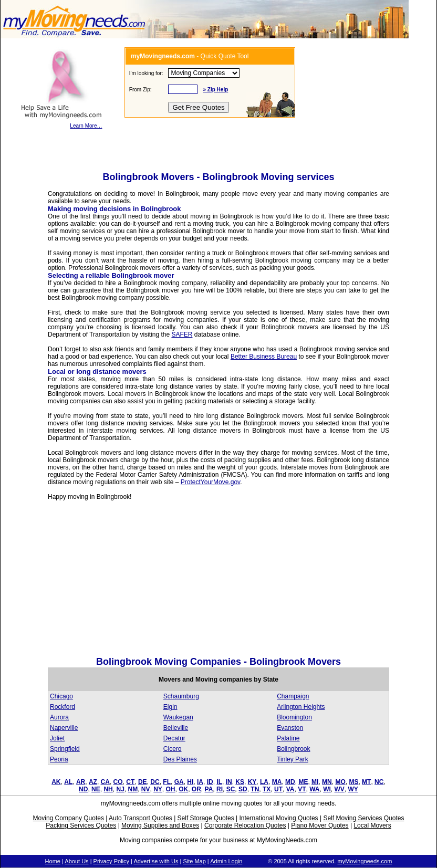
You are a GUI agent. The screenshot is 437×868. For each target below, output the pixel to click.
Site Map (194, 861)
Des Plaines (180, 759)
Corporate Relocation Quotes (245, 825)
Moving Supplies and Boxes (160, 825)
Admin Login (226, 861)
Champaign (293, 696)
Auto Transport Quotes (141, 818)
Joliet (57, 738)
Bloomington (294, 717)
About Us (76, 861)
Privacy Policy (111, 861)
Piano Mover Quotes (320, 825)
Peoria (59, 759)
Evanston (290, 728)
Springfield (65, 749)
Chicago (61, 696)
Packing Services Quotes (81, 825)
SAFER (182, 334)
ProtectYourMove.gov (210, 482)
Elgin (170, 707)
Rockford (63, 707)
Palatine (288, 738)
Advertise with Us (156, 861)
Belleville (176, 728)
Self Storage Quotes (206, 818)
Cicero (173, 749)
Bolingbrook (293, 749)
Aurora (59, 717)
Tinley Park (293, 759)
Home (53, 861)
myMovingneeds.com (365, 861)
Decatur (174, 738)
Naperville (64, 728)
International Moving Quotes (278, 818)
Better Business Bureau (264, 357)
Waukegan (178, 717)
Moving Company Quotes (69, 818)
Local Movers (372, 825)
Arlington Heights (301, 707)
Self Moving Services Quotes (363, 818)
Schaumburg (181, 696)
